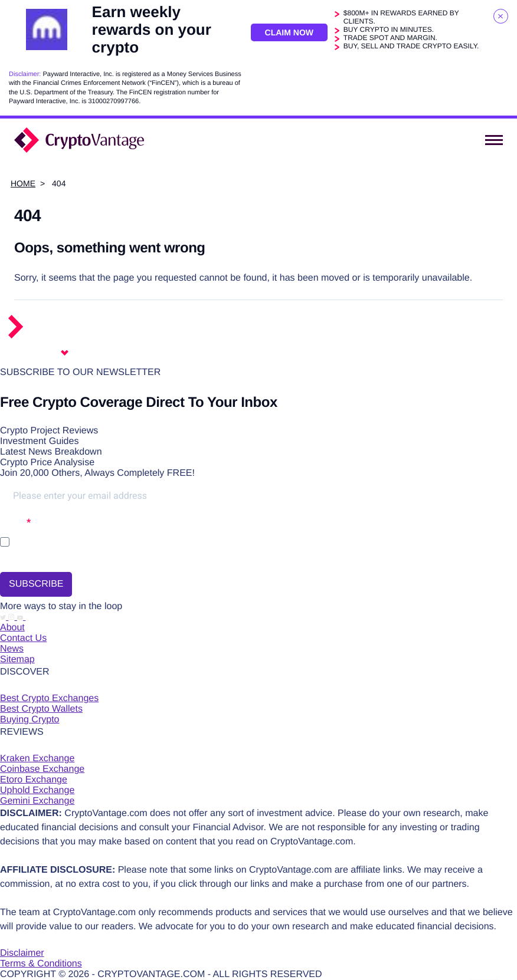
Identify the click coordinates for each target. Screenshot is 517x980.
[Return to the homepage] (60, 336)
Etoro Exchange (34, 780)
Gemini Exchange (37, 801)
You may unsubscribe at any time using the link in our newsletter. (102, 558)
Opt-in (13, 522)
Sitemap (17, 660)
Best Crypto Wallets (41, 709)
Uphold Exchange (37, 790)
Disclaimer (22, 953)
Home (23, 183)
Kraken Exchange (37, 759)
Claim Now (289, 32)
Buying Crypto (30, 720)
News (12, 649)
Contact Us (23, 638)
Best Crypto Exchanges (49, 698)
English (39, 353)
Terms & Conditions (41, 964)
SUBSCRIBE (36, 584)
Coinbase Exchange (42, 769)
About (12, 628)
